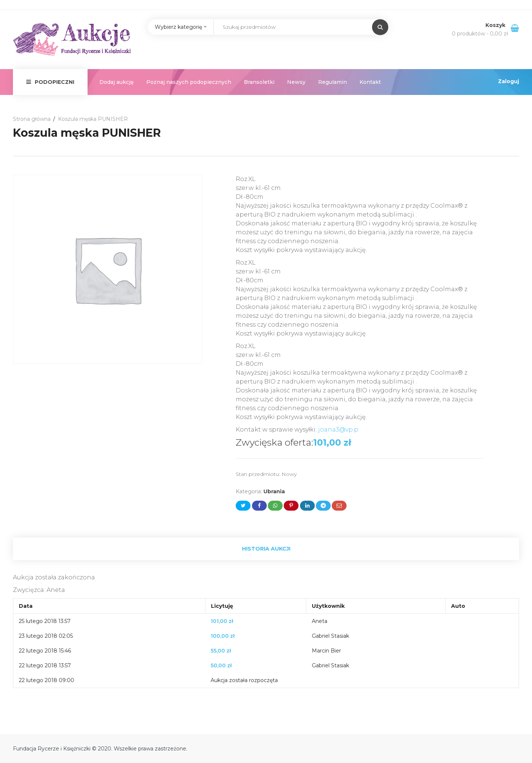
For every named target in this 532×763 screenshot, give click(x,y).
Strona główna (32, 119)
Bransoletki (259, 82)
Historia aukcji (266, 549)
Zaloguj (509, 81)
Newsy (296, 82)
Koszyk (496, 25)
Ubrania (274, 491)
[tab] (266, 549)
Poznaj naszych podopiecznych (189, 82)
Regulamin (332, 82)
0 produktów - (480, 34)
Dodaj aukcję (117, 82)
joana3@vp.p (338, 430)
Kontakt (370, 82)
